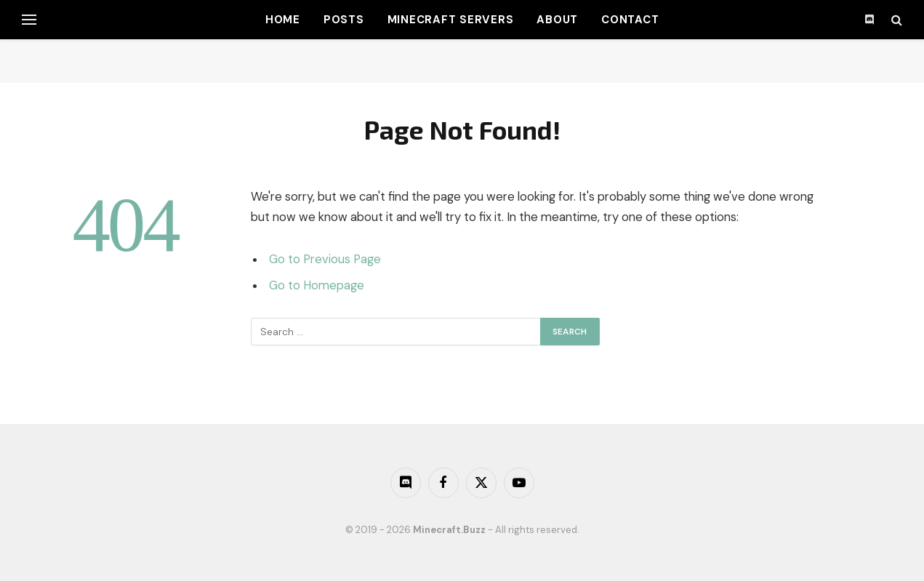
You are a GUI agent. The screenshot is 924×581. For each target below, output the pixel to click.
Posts (344, 20)
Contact (630, 20)
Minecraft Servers (451, 20)
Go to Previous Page (325, 259)
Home (283, 20)
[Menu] (29, 20)
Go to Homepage (317, 285)
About (557, 20)
